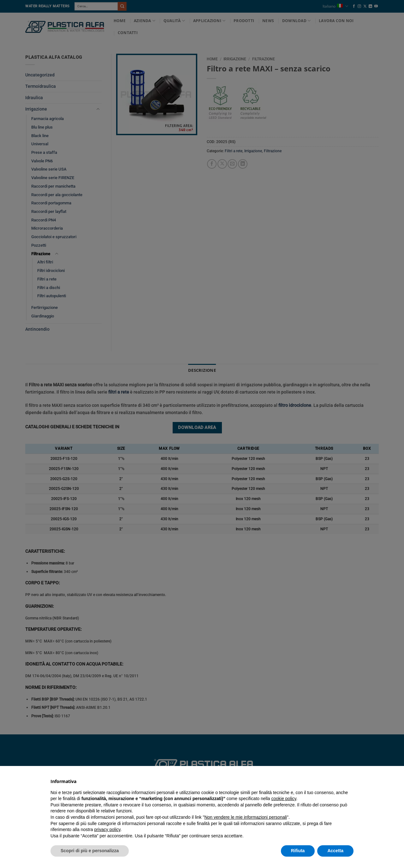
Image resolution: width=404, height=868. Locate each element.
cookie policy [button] (284, 799)
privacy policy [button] (107, 829)
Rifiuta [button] (298, 851)
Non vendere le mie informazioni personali (245, 817)
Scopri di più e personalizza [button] (90, 851)
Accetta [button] (335, 851)
